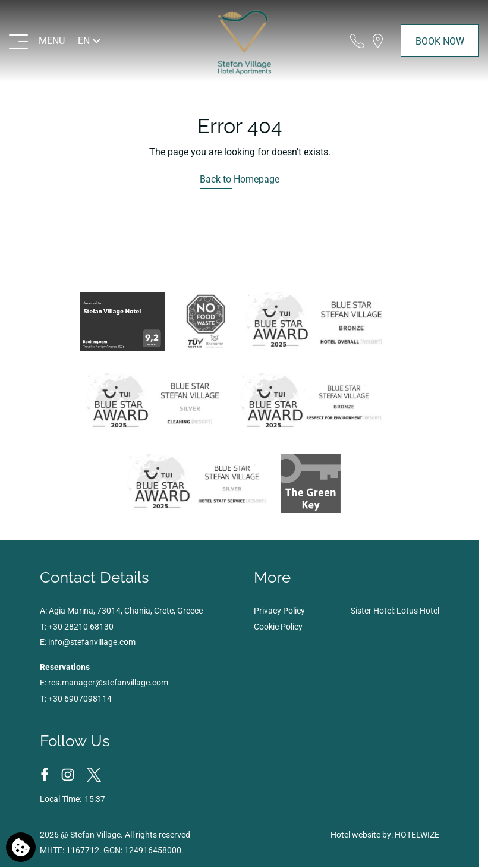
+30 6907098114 (80, 699)
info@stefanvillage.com (92, 642)
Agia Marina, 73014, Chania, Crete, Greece (126, 611)
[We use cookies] (21, 847)
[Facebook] (45, 774)
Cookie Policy (278, 627)
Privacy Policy (279, 611)
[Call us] (357, 41)
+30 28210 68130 (81, 627)
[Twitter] (94, 774)
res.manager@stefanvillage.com (108, 683)
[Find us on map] (378, 41)
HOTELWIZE (417, 835)
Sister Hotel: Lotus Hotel (395, 611)
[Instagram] (69, 774)
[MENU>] (37, 41)
